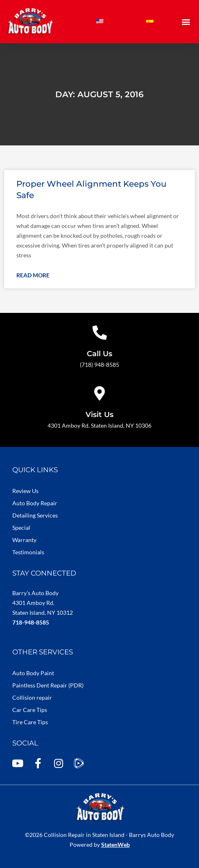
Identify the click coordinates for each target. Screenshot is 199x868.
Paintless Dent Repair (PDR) (48, 685)
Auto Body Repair (35, 503)
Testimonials (28, 552)
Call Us (99, 354)
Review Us (25, 491)
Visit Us (99, 415)
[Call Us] (100, 332)
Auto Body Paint (33, 673)
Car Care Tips (30, 710)
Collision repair (32, 697)
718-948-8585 (31, 622)
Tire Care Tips (30, 722)
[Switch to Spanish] (150, 21)
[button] (186, 21)
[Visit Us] (100, 393)
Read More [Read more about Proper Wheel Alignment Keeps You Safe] (33, 275)
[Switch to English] (100, 21)
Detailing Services (35, 515)
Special (21, 528)
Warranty (24, 540)
